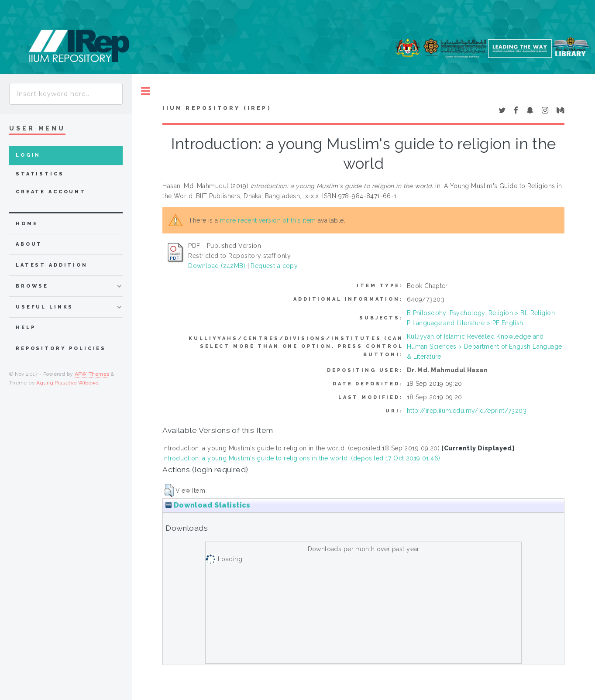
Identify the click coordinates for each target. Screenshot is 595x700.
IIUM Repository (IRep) (217, 108)
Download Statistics (208, 505)
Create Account (51, 192)
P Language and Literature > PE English (465, 323)
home (27, 224)
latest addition (52, 265)
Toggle (146, 91)
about (29, 244)
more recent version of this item (268, 220)
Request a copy (274, 266)
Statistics (40, 174)
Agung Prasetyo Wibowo (67, 383)
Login (28, 155)
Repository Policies (61, 348)
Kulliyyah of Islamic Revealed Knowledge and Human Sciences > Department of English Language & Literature (485, 347)
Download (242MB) (217, 266)
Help (26, 328)
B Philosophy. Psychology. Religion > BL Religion (481, 313)
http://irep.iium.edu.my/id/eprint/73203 (467, 411)
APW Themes (92, 374)
